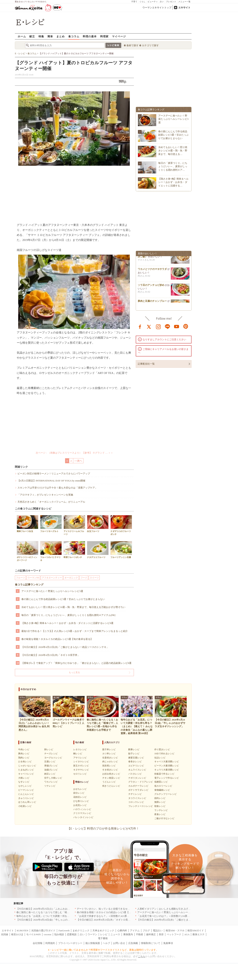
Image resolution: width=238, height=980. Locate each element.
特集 (41, 36)
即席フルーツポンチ (74, 550)
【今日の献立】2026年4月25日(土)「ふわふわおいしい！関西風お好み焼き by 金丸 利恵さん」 (67, 909)
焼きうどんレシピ (111, 786)
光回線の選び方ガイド (43, 930)
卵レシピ (49, 749)
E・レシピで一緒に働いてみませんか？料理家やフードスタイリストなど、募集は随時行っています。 (103, 950)
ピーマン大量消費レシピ (167, 766)
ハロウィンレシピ (82, 809)
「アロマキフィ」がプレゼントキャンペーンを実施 (45, 495)
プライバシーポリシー (70, 943)
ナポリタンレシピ (137, 778)
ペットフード (174, 934)
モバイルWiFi (33, 934)
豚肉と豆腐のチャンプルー (152, 302)
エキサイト (184, 8)
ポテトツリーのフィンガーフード (28, 551)
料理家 (104, 36)
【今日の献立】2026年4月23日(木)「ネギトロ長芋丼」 (51, 655)
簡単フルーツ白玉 (28, 524)
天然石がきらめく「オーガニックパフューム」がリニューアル (51, 502)
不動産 (140, 934)
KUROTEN (22, 930)
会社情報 (38, 943)
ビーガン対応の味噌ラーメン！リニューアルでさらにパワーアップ (54, 474)
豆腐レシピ (50, 762)
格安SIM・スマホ (175, 930)
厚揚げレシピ (51, 766)
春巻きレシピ (135, 762)
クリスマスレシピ (82, 813)
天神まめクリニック (103, 930)
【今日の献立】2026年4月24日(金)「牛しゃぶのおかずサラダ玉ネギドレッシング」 (61, 920)
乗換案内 (128, 934)
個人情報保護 (93, 943)
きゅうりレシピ (26, 798)
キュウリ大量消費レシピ (167, 770)
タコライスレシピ (137, 798)
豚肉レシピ (24, 754)
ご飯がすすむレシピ (164, 818)
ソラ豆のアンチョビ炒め (151, 286)
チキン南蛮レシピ (111, 778)
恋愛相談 (72, 934)
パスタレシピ (135, 774)
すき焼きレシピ (110, 770)
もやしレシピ (25, 786)
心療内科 (122, 930)
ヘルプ (106, 943)
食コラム (74, 36)
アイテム (135, 930)
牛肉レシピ (24, 749)
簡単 (50, 36)
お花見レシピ (80, 805)
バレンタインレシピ (83, 817)
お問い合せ (119, 943)
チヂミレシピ (135, 794)
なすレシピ (24, 782)
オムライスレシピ (137, 770)
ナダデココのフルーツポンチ (121, 525)
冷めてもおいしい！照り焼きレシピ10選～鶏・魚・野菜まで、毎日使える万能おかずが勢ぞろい (73, 607)
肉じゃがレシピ (110, 762)
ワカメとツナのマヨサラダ (152, 270)
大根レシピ (24, 778)
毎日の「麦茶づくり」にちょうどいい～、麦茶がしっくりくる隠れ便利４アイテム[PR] (68, 615)
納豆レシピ (50, 774)
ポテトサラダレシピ (138, 790)
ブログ (146, 930)
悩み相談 (59, 934)
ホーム (22, 36)
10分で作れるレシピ (164, 754)
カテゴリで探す (150, 45)
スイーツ (94, 578)
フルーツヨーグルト (51, 524)
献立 (32, 36)
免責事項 (168, 943)
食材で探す (132, 45)
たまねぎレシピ (26, 770)
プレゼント (171, 2)
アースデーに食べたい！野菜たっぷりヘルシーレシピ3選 (52, 591)
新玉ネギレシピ (81, 766)
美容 (161, 934)
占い (162, 2)
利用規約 (50, 943)
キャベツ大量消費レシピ (167, 762)
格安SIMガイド (196, 930)
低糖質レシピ (161, 782)
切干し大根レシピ (53, 778)
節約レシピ (160, 798)
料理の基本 (90, 36)
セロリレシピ (80, 774)
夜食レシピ (160, 814)
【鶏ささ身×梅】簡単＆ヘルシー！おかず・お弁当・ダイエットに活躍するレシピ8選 (67, 623)
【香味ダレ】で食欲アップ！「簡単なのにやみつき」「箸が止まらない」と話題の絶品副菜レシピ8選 (76, 663)
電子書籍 (103, 938)
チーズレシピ (51, 754)
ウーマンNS (33, 578)
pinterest (186, 326)
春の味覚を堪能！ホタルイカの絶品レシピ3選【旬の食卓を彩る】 (57, 639)
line (168, 326)
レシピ (104, 934)
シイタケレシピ (81, 762)
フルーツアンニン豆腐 (121, 550)
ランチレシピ (161, 810)
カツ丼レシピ (109, 754)
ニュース (115, 934)
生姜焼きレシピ (110, 758)
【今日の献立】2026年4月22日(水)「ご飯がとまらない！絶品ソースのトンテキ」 (65, 647)
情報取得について (151, 943)
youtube (177, 326)
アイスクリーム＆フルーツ (74, 525)
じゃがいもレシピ (27, 766)
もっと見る (74, 672)
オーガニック (71, 578)
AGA (187, 934)
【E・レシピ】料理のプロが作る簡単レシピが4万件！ (103, 829)
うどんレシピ (109, 782)
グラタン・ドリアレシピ (141, 782)
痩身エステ (198, 934)
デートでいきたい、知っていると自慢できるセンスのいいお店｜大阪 (114, 909)
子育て (134, 2)
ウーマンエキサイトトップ (157, 8)
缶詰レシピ (160, 758)
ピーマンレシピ (26, 790)
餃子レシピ (134, 754)
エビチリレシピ (136, 766)
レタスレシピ (80, 749)
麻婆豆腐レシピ (136, 758)
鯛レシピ (78, 754)
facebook (140, 326)
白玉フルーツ (98, 524)
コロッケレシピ (136, 802)
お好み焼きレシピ (111, 774)
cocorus (48, 934)
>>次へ (78, 461)
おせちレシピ (80, 789)
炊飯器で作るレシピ (164, 774)
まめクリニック (81, 930)
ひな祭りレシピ (81, 801)
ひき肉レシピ (25, 762)
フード (84, 578)
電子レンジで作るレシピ (167, 778)
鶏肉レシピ (24, 758)
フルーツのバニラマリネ (51, 551)
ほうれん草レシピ (27, 802)
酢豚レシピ (134, 749)
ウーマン (92, 934)
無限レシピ (160, 802)
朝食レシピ (160, 806)
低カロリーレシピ (163, 786)
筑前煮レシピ (109, 766)
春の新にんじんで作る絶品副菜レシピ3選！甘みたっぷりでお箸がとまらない (63, 599)
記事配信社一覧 (146, 364)
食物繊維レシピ (162, 790)
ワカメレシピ (51, 782)
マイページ (119, 36)
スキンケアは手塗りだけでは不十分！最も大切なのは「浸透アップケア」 (57, 488)
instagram (158, 326)
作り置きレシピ (162, 749)
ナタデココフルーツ (98, 550)
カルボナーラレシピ (138, 786)
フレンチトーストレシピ (141, 806)
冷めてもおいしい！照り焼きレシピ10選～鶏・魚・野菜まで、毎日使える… (173, 151)
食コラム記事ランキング (29, 585)
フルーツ (20, 578)
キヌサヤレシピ (81, 770)
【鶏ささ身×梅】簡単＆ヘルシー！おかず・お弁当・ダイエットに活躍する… (173, 182)
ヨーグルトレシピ (53, 758)
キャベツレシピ (26, 774)
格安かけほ (17, 934)
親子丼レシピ (109, 749)
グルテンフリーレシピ (165, 794)
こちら (142, 956)
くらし (143, 2)
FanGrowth (64, 930)
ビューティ (153, 2)
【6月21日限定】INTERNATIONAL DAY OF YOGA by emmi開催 (51, 481)
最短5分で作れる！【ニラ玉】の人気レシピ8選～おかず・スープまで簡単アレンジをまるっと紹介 (75, 631)
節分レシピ (79, 793)
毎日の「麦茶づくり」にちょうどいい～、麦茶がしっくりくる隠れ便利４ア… (173, 166)
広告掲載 (133, 943)
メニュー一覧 (184, 2)
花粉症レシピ (80, 797)
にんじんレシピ (26, 794)
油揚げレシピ (51, 770)
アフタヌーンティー (52, 578)
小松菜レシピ (25, 806)
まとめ (61, 36)
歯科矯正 (151, 934)
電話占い (158, 930)
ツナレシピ (50, 786)
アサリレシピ (80, 758)
